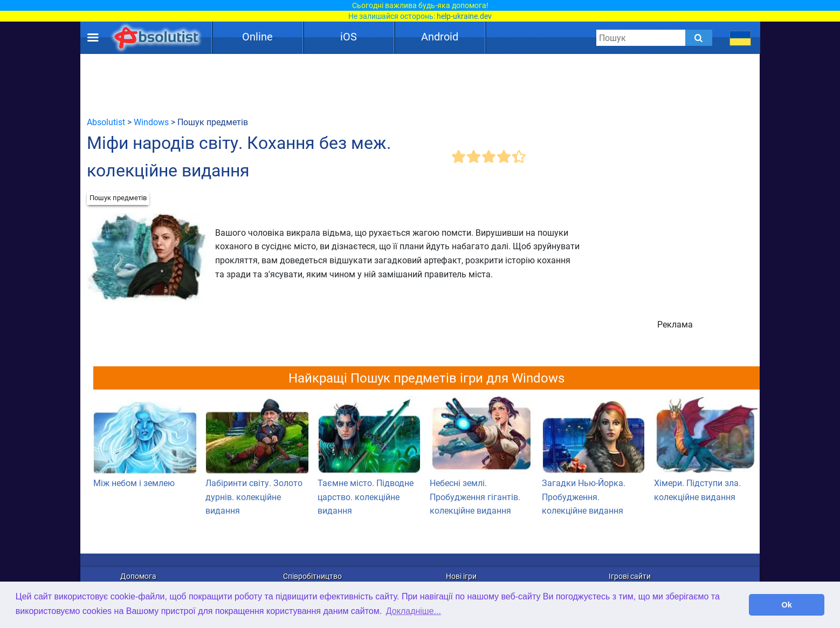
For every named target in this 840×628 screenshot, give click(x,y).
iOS (349, 37)
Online (257, 37)
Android (440, 37)
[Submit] (699, 38)
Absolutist (106, 122)
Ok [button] (787, 605)
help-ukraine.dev (464, 16)
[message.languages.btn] (741, 38)
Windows (151, 122)
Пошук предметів (118, 198)
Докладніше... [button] (414, 611)
